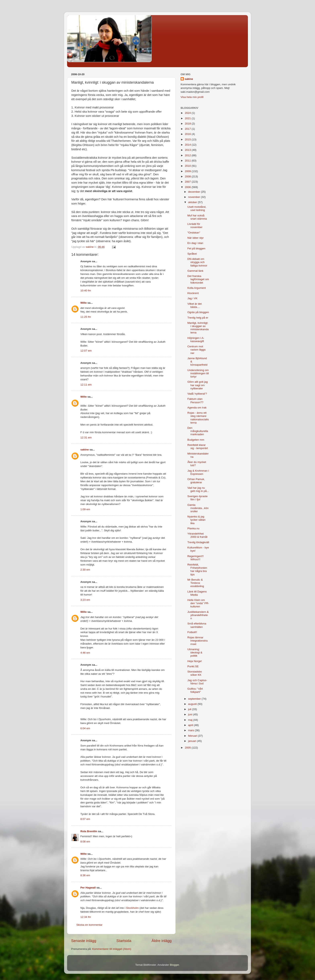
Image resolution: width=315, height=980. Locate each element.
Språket (192, 254)
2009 (188, 171)
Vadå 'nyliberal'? (197, 394)
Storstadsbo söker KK (195, 673)
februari (193, 736)
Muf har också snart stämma (197, 217)
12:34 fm (86, 917)
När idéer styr (196, 238)
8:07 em (85, 819)
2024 (188, 113)
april (191, 725)
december (194, 192)
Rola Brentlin (89, 831)
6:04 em (85, 728)
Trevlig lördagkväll (198, 542)
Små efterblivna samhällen (197, 625)
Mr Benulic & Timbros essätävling (196, 583)
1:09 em (85, 509)
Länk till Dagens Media (197, 593)
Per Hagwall (88, 888)
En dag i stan (195, 243)
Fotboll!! (192, 632)
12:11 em (86, 385)
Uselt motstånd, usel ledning (197, 208)
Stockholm (132, 908)
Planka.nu (193, 528)
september (195, 699)
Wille (83, 303)
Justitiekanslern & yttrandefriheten (198, 615)
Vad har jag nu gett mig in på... (198, 489)
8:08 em (85, 842)
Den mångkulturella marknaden (198, 431)
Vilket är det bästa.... (195, 305)
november (194, 197)
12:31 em (86, 438)
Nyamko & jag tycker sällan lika (196, 520)
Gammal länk (195, 271)
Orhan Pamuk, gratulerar (196, 481)
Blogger (174, 965)
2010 (188, 166)
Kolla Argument (197, 288)
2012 (188, 155)
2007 (188, 182)
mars (191, 730)
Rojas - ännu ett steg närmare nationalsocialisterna (198, 418)
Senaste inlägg (84, 941)
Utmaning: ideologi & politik (195, 652)
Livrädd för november (195, 226)
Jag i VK (192, 298)
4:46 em (85, 653)
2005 (188, 748)
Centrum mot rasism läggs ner (197, 350)
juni (191, 714)
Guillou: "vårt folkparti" (195, 690)
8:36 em (85, 875)
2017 (188, 129)
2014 (188, 145)
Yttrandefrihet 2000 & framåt (197, 535)
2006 (188, 187)
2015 (188, 139)
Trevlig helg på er (198, 318)
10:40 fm (86, 291)
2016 (188, 134)
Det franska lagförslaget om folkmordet (198, 279)
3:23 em (85, 600)
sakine (85, 450)
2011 (188, 161)
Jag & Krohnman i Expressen (198, 472)
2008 (188, 176)
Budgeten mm (196, 440)
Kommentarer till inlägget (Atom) (112, 949)
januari (192, 741)
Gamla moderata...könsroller (198, 508)
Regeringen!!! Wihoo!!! (196, 558)
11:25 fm (86, 317)
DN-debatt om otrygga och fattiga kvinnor (197, 262)
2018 (188, 124)
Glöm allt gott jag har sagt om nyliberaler (198, 385)
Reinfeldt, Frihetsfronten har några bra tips (197, 570)
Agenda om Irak (197, 408)
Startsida (124, 941)
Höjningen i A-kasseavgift (196, 340)
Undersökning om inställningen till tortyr (198, 373)
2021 (188, 118)
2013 (188, 150)
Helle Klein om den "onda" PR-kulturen (198, 603)
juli (190, 709)
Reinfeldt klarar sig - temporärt (198, 447)
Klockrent (193, 293)
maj (191, 720)
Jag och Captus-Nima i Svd (197, 682)
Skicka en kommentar (89, 925)
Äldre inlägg (162, 941)
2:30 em (85, 570)
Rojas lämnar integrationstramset (198, 641)
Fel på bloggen (196, 248)
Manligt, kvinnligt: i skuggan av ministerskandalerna (198, 328)
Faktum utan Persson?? (195, 401)
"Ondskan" (194, 233)
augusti (193, 704)
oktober (193, 202)
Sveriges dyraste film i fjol (198, 498)
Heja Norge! (195, 661)
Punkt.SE (193, 666)
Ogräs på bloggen (198, 312)
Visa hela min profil (192, 97)
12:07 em (86, 351)
